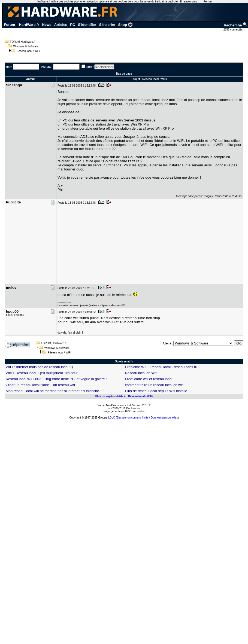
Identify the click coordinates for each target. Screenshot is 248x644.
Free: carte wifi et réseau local (148, 379)
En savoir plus (188, 1)
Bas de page (124, 74)
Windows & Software (26, 46)
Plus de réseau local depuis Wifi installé (156, 391)
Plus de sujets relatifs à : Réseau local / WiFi (124, 396)
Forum (10, 25)
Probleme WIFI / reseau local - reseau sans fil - (162, 367)
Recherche (235, 25)
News (47, 25)
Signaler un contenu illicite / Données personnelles (147, 418)
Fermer (208, 1)
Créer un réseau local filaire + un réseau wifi (40, 385)
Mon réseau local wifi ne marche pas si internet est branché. (53, 391)
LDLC (112, 418)
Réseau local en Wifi (141, 373)
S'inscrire (107, 25)
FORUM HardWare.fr (23, 42)
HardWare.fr (29, 25)
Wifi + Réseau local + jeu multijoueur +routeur (42, 373)
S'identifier (87, 25)
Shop (125, 25)
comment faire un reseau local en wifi (154, 385)
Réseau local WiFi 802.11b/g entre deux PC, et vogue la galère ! (56, 379)
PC (72, 25)
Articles (61, 25)
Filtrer (90, 67)
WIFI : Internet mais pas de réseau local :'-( (40, 367)
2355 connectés (233, 30)
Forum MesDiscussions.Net (114, 405)
